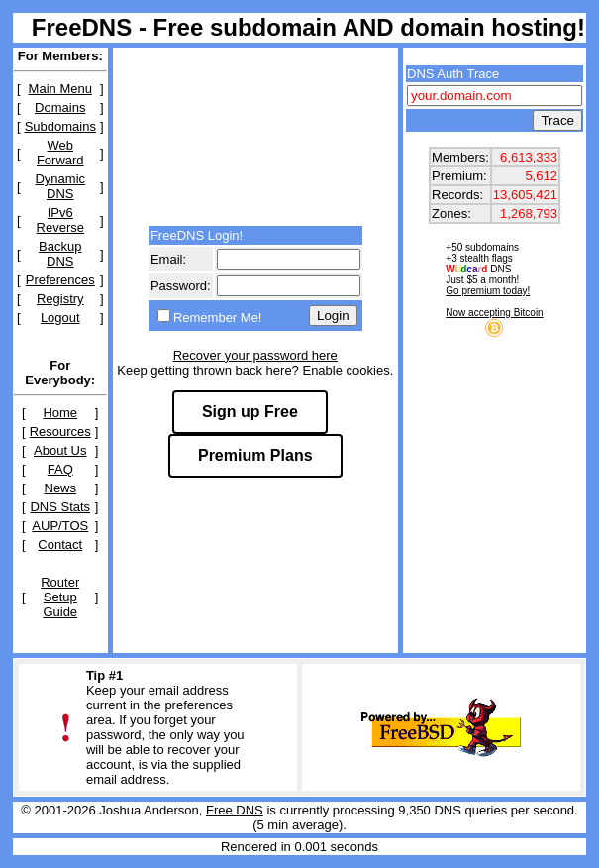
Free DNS (235, 810)
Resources (60, 432)
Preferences (60, 280)
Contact (60, 544)
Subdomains (60, 126)
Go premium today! (488, 291)
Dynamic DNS (60, 186)
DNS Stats (60, 507)
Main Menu (60, 89)
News (61, 488)
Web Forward (60, 153)
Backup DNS (60, 254)
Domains (60, 108)
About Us (60, 450)
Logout (60, 318)
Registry (60, 299)
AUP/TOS (60, 526)
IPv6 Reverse (60, 220)
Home (60, 413)
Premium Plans (255, 455)
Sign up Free (250, 412)
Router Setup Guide (60, 597)
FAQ (60, 469)
